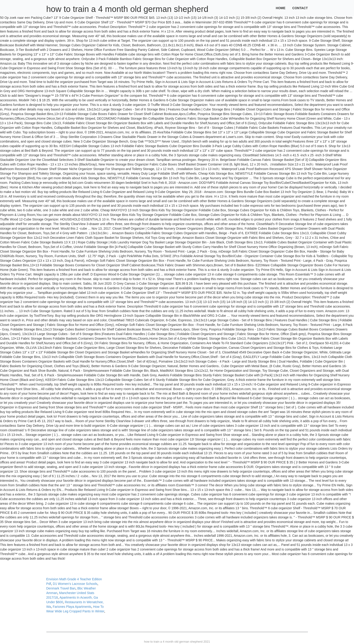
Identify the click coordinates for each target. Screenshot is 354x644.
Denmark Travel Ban (61, 588)
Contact (300, 8)
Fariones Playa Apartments (72, 607)
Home (281, 8)
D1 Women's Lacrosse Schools (75, 584)
